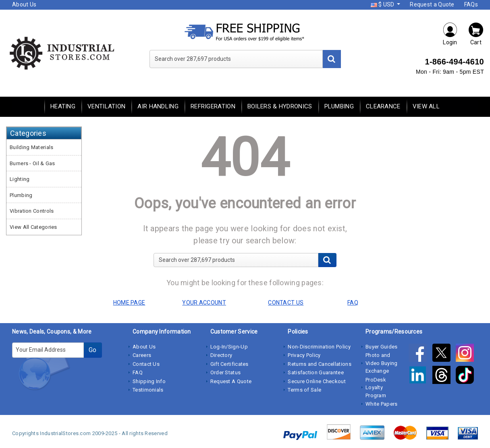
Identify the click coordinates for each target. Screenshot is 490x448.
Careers (142, 355)
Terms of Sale (304, 390)
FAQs (471, 4)
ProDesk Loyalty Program (376, 388)
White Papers (382, 404)
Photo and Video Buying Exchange (382, 363)
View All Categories (33, 227)
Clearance (383, 106)
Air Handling (158, 106)
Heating (63, 106)
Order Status (226, 372)
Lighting (20, 179)
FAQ (138, 372)
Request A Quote (231, 381)
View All (426, 106)
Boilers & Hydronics (280, 106)
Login (450, 34)
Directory (221, 355)
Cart (476, 34)
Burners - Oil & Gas (32, 163)
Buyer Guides (382, 347)
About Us (24, 4)
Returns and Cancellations (320, 364)
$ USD (383, 4)
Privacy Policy (304, 355)
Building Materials (31, 147)
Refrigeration (213, 106)
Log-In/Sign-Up (229, 347)
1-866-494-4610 (454, 62)
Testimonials (148, 390)
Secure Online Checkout (317, 381)
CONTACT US (286, 303)
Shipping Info (149, 381)
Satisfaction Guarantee (316, 372)
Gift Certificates (229, 364)
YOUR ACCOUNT (204, 303)
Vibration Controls (32, 211)
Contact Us (146, 364)
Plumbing (339, 106)
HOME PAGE (129, 303)
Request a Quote (432, 4)
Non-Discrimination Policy (319, 347)
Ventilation (106, 106)
